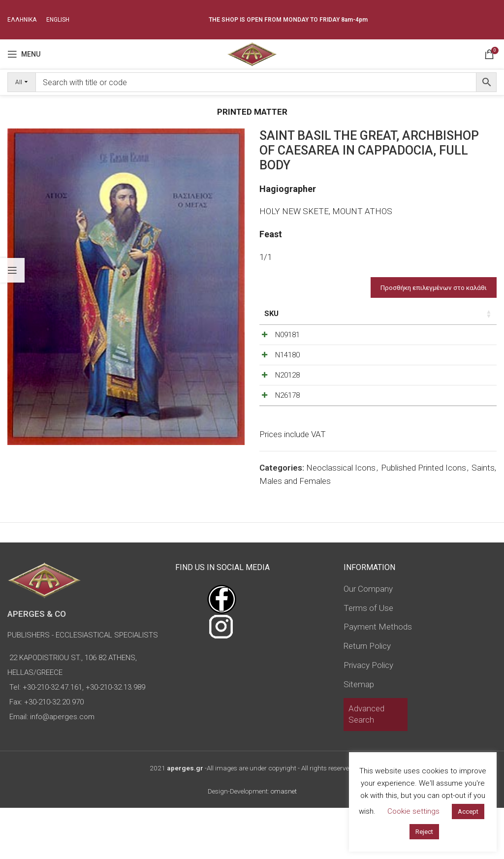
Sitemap (359, 735)
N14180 (287, 368)
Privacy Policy (368, 716)
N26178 (287, 434)
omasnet (284, 842)
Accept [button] (468, 811)
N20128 (287, 401)
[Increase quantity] (468, 337)
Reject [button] (424, 832)
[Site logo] (252, 53)
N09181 (287, 335)
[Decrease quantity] (435, 337)
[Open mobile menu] (24, 54)
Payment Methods (378, 678)
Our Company (368, 640)
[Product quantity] (451, 337)
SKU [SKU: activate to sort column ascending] (271, 314)
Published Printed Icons (424, 519)
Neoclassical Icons (341, 519)
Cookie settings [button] (413, 811)
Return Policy (367, 697)
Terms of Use (368, 659)
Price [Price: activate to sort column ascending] (374, 314)
